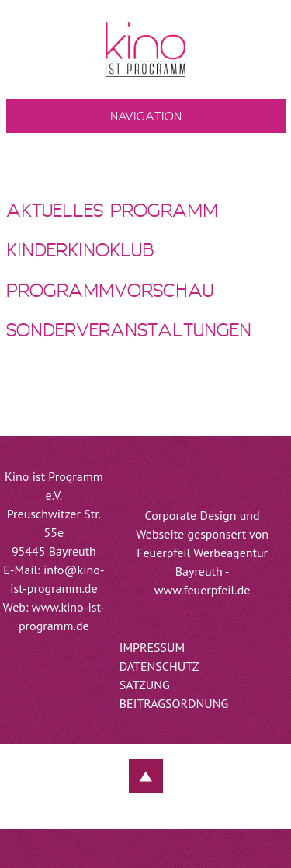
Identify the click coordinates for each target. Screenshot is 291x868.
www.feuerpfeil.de (203, 590)
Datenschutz (159, 666)
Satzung (145, 685)
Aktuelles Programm (112, 212)
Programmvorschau (110, 292)
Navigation (146, 117)
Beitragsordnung (174, 703)
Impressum (152, 647)
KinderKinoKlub (80, 251)
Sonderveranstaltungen (129, 331)
